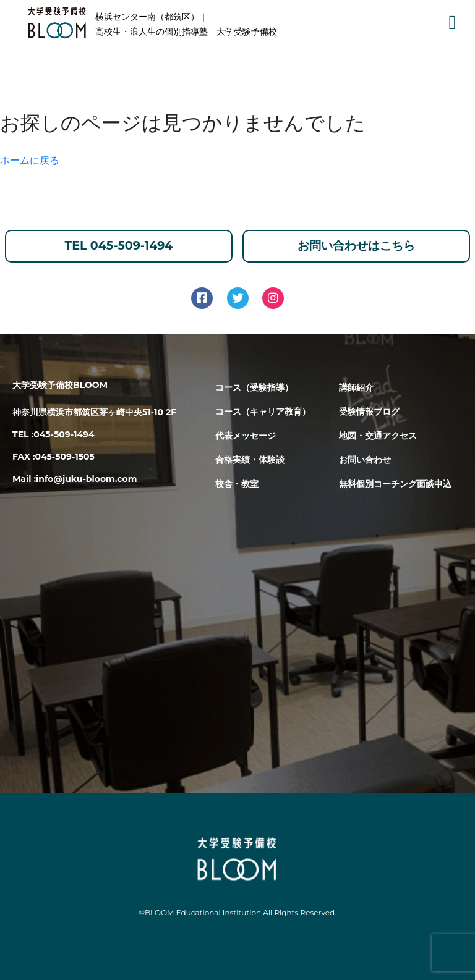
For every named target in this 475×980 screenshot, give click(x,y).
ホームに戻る (30, 160)
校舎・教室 (237, 484)
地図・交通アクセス (378, 436)
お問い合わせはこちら (356, 246)
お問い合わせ (365, 460)
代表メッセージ (246, 436)
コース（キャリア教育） (263, 412)
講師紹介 (356, 387)
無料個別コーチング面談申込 (395, 484)
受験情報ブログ (369, 412)
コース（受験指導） (254, 387)
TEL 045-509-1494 (119, 246)
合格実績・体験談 (250, 460)
